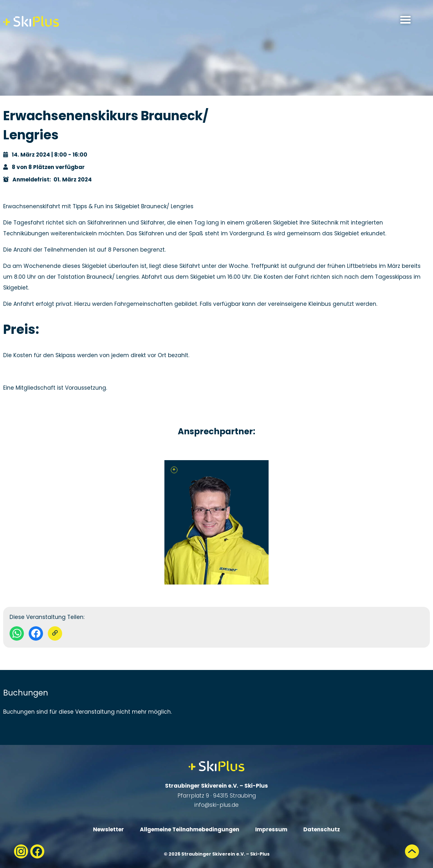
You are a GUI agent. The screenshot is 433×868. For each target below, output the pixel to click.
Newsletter (108, 829)
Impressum (271, 829)
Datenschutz (322, 829)
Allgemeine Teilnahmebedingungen (190, 829)
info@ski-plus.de (216, 805)
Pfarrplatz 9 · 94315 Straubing (217, 796)
